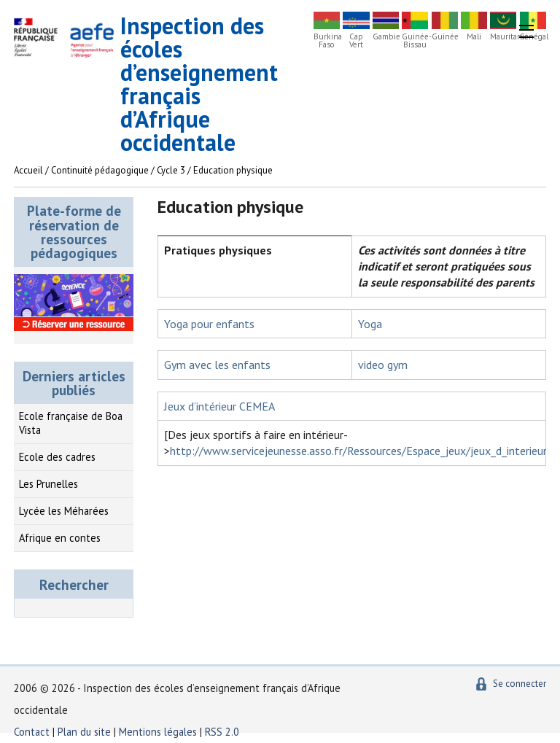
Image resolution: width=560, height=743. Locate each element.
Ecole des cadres (57, 457)
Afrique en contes (60, 538)
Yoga (370, 324)
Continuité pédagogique (100, 170)
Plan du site (86, 732)
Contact (32, 732)
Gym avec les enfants (217, 365)
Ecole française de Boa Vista (71, 423)
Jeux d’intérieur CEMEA (219, 406)
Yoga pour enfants (209, 324)
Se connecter (520, 684)
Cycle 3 (171, 170)
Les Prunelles (48, 484)
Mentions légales (158, 732)
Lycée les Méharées (64, 511)
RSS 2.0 (222, 732)
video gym (383, 365)
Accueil (28, 170)
